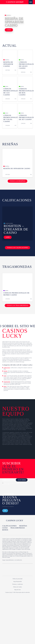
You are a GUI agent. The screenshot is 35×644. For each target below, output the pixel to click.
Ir (5, 511)
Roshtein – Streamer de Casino (16, 229)
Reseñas (5, 371)
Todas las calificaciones (17, 248)
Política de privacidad (17, 579)
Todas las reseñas (17, 181)
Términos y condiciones (17, 584)
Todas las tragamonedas (17, 305)
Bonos (5, 386)
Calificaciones (7, 368)
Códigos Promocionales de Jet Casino (26, 117)
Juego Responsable (17, 581)
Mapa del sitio (17, 590)
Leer (9, 30)
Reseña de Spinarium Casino (8, 64)
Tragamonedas (7, 382)
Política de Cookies (17, 587)
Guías (5, 376)
